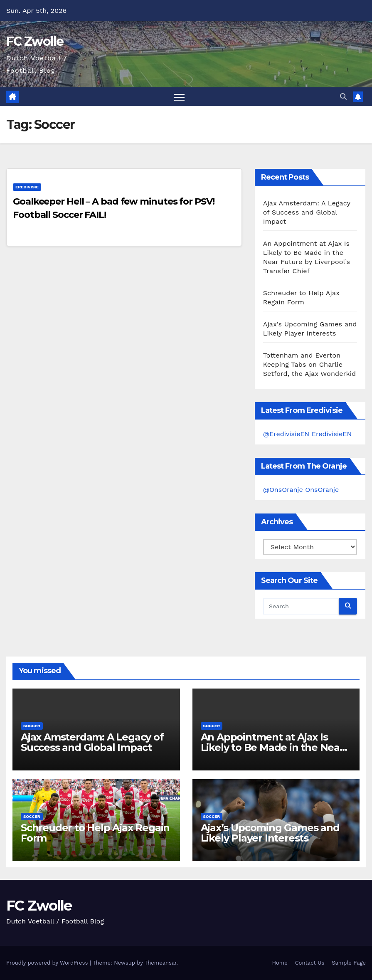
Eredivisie (27, 187)
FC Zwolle (35, 41)
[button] (343, 97)
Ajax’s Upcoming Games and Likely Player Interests (270, 833)
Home (280, 963)
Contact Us (310, 963)
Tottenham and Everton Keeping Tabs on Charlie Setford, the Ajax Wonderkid (310, 364)
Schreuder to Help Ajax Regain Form (95, 833)
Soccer (32, 726)
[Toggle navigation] (179, 97)
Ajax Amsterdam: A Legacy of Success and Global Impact (307, 212)
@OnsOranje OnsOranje (301, 490)
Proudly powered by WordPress (48, 963)
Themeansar (161, 963)
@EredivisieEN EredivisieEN (308, 434)
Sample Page (349, 963)
